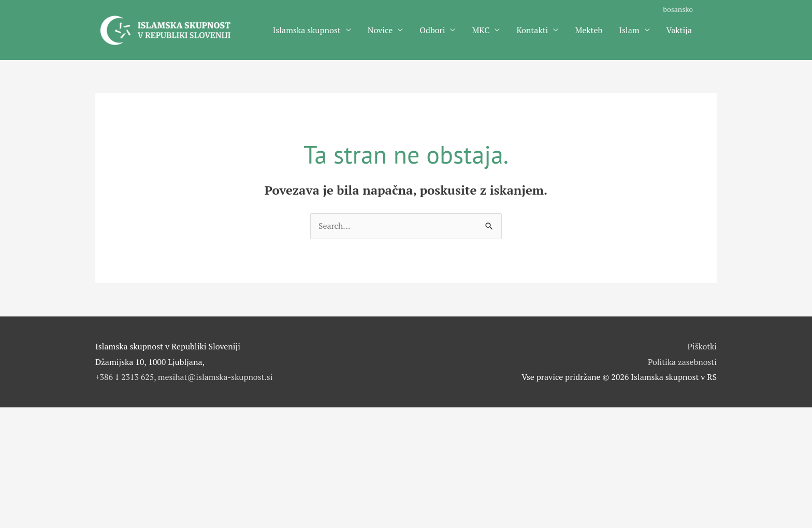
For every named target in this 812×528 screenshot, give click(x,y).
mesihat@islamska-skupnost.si (216, 378)
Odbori (432, 31)
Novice (380, 31)
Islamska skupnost (307, 31)
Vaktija (679, 31)
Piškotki (702, 348)
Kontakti (532, 31)
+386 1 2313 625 (125, 378)
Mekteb (589, 31)
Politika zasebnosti (682, 363)
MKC (481, 31)
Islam (629, 31)
